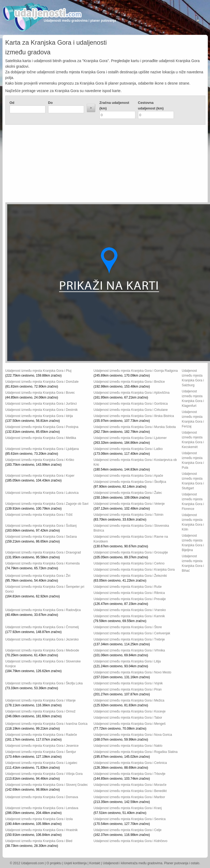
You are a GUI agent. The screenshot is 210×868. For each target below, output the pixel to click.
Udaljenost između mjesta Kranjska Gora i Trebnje (129, 639)
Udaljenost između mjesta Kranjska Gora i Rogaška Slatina (136, 752)
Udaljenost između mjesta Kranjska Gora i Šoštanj (41, 526)
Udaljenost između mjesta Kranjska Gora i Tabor (128, 718)
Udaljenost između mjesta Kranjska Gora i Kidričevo (131, 841)
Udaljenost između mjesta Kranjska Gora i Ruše (128, 587)
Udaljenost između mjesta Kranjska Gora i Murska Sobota (135, 427)
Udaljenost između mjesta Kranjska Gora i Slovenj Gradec (47, 785)
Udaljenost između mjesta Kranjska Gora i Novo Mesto (133, 672)
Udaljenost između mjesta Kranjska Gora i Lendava (42, 808)
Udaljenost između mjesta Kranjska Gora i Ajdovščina (132, 393)
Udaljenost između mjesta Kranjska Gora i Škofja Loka (44, 683)
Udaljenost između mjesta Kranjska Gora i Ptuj (38, 371)
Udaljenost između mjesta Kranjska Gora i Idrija (39, 416)
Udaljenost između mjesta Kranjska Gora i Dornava (42, 797)
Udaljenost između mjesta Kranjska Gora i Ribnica (129, 593)
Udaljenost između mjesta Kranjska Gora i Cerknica (130, 763)
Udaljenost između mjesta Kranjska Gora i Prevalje (130, 599)
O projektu (54, 863)
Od (12, 103)
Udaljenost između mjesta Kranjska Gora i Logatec (41, 763)
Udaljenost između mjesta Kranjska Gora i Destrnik (42, 410)
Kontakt (95, 863)
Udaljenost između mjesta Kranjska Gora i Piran (128, 689)
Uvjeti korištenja (75, 863)
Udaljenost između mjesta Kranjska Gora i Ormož (41, 711)
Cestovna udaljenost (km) (151, 105)
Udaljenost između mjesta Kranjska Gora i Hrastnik (42, 830)
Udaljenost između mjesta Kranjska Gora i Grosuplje (131, 552)
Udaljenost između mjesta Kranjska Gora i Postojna (42, 427)
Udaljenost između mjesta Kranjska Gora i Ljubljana (42, 449)
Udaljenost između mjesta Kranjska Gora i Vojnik (128, 683)
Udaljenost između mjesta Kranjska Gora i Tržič (39, 515)
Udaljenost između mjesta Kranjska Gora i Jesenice (42, 746)
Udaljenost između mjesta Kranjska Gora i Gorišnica (131, 404)
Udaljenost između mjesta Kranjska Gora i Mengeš (130, 724)
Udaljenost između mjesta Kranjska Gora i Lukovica (42, 493)
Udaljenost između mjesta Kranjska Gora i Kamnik (129, 616)
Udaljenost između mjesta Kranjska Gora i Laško (128, 449)
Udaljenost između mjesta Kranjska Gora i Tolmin (129, 515)
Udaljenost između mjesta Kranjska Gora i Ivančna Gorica (46, 724)
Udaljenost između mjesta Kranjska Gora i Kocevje (130, 711)
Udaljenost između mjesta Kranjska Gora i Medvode (42, 650)
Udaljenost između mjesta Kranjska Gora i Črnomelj (42, 627)
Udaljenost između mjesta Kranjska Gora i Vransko (130, 610)
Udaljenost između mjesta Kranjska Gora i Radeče (41, 735)
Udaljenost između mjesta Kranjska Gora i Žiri (38, 576)
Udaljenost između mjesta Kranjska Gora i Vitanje (41, 700)
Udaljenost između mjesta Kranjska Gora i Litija (127, 661)
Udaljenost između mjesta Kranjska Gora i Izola (39, 819)
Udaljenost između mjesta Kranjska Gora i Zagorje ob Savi (47, 504)
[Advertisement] (80, 165)
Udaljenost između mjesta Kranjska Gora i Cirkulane (131, 410)
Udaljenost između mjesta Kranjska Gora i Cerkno (129, 563)
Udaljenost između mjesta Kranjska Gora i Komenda (43, 563)
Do (50, 103)
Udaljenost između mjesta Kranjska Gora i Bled (39, 841)
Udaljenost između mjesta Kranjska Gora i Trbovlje (130, 774)
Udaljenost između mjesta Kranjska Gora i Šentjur (41, 752)
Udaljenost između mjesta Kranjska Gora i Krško (40, 460)
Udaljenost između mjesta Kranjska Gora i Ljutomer (130, 438)
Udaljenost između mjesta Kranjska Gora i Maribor (129, 797)
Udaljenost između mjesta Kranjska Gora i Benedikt (130, 791)
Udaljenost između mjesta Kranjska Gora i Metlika (41, 438)
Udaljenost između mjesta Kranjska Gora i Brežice (129, 382)
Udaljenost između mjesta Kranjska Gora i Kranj (128, 808)
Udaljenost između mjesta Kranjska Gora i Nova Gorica (133, 735)
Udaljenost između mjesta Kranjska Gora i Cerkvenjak (132, 633)
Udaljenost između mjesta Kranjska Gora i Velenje (129, 504)
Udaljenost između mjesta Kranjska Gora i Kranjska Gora (134, 570)
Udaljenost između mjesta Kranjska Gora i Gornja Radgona (136, 371)
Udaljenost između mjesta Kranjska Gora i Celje (128, 830)
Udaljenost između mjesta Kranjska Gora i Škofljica (130, 482)
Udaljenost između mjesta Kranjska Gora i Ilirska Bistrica (134, 416)
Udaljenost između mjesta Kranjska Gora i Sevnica (130, 819)
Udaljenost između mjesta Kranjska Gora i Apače (128, 476)
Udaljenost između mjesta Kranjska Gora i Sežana (41, 537)
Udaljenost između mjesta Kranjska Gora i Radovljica (43, 610)
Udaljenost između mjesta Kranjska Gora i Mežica (129, 700)
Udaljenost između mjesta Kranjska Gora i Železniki (130, 576)
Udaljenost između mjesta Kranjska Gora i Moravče (130, 785)
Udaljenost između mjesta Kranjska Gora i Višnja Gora (44, 774)
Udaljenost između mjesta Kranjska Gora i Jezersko (42, 639)
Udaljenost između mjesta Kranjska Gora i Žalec (128, 493)
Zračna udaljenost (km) (114, 105)
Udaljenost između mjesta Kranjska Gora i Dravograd (43, 552)
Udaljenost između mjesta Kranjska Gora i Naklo (128, 746)
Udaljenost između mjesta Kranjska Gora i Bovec (40, 393)
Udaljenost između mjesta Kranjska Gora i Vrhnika (129, 650)
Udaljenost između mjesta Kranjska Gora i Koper (40, 476)
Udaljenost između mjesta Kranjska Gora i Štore (128, 627)
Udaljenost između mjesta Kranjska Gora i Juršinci (41, 404)
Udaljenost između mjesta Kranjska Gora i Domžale (42, 382)
